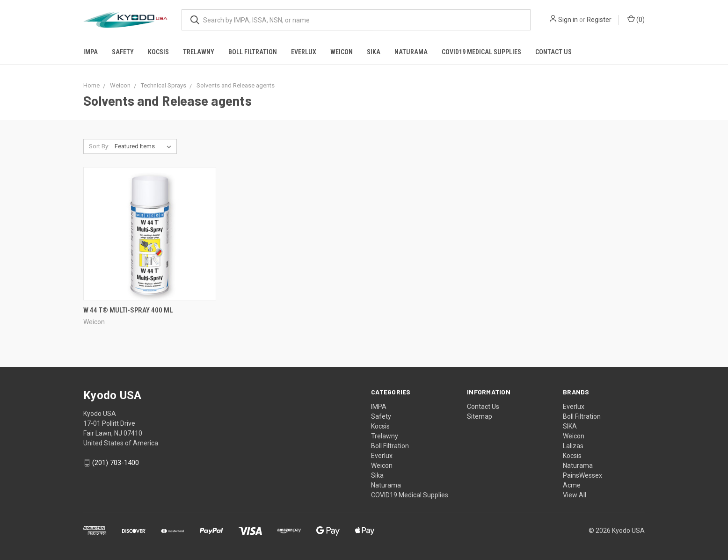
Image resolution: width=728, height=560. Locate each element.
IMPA (91, 52)
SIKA (570, 426)
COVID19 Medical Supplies (481, 52)
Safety (123, 52)
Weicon (342, 52)
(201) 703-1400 (116, 463)
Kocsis (158, 52)
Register (599, 20)
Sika (374, 52)
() (636, 19)
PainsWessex (582, 475)
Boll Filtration (253, 52)
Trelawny (199, 52)
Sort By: (99, 146)
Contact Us (553, 52)
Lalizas (573, 446)
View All (575, 495)
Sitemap (480, 416)
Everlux (304, 52)
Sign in (568, 20)
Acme (572, 485)
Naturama (411, 52)
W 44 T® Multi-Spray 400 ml (128, 310)
